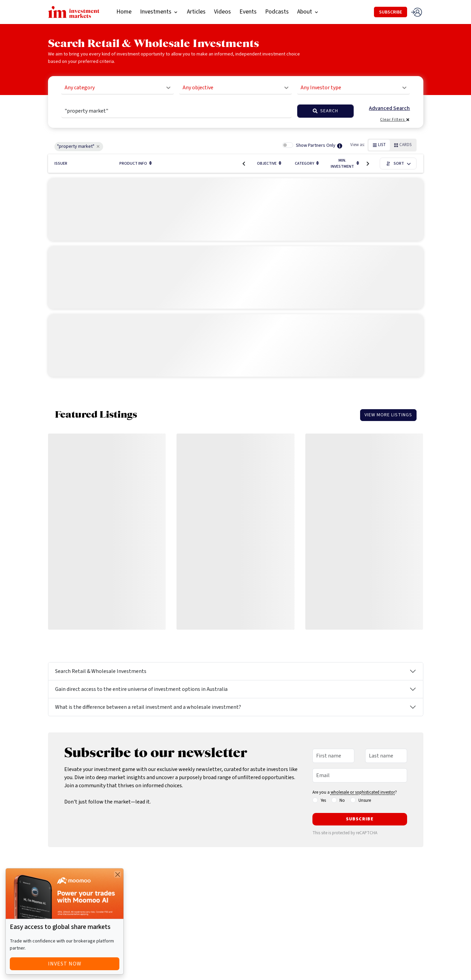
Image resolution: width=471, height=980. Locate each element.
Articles (196, 12)
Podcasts (277, 12)
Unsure (365, 800)
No (342, 800)
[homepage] (74, 11)
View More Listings (388, 415)
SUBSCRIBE (391, 12)
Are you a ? (355, 792)
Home (124, 12)
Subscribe (360, 819)
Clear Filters (395, 120)
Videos (222, 12)
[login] (417, 12)
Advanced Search (389, 108)
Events (248, 12)
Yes (323, 800)
